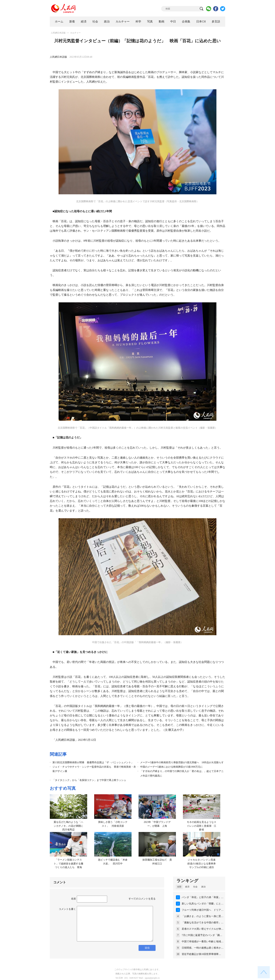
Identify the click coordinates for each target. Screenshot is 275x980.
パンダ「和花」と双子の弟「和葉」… (203, 897)
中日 (173, 21)
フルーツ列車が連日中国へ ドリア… (203, 910)
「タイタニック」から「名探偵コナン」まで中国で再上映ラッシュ (89, 780)
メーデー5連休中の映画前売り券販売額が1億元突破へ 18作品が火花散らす (182, 762)
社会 (95, 21)
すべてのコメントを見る (142, 899)
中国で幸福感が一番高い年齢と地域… (203, 942)
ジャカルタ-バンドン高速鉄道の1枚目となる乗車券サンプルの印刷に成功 (202, 864)
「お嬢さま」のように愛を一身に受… (203, 916)
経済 (84, 21)
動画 (162, 21)
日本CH (201, 21)
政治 (107, 21)
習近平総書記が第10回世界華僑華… (201, 954)
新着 (72, 21)
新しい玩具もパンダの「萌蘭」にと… (203, 904)
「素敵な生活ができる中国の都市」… (203, 923)
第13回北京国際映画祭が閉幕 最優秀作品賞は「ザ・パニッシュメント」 (93, 762)
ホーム (59, 21)
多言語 (216, 21)
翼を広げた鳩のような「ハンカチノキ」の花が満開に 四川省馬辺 (70, 826)
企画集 (186, 21)
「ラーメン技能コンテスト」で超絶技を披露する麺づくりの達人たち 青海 (68, 864)
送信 (147, 948)
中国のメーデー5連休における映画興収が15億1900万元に (171, 767)
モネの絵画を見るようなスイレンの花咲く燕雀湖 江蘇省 (202, 826)
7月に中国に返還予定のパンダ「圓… (202, 935)
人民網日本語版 (58, 33)
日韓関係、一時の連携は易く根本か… (203, 948)
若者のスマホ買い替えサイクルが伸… (203, 929)
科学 (138, 21)
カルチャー (123, 21)
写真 (150, 21)
